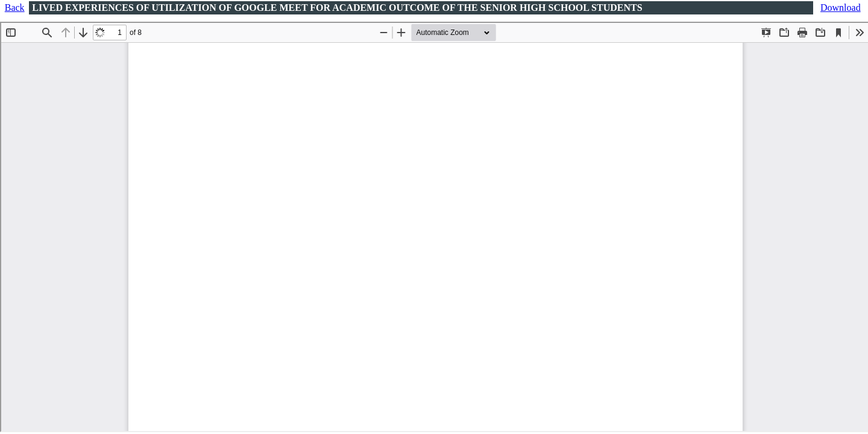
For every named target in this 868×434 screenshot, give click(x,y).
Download (841, 8)
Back (15, 8)
